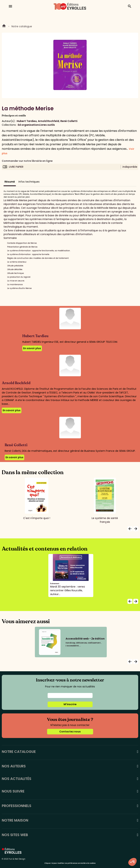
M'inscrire (70, 704)
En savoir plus (32, 348)
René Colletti (69, 121)
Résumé (10, 182)
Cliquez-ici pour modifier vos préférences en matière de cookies (70, 863)
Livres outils (47, 125)
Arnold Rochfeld (49, 121)
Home (4, 26)
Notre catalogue (22, 26)
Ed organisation (28, 125)
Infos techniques (29, 182)
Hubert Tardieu (27, 121)
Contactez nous (70, 732)
